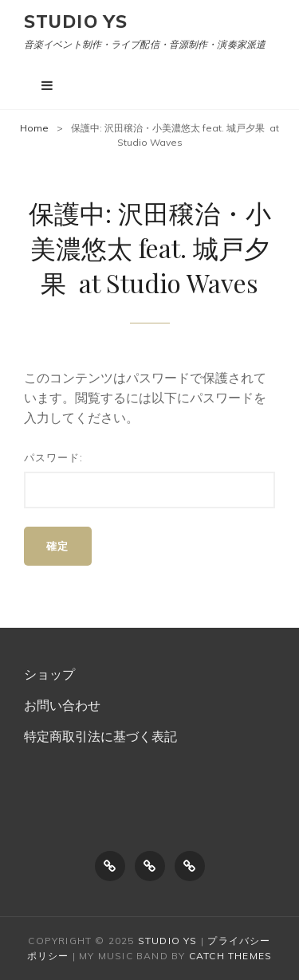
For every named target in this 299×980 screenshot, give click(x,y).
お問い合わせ (62, 705)
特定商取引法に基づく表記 (100, 736)
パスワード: (149, 480)
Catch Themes (230, 956)
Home (34, 128)
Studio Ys (76, 22)
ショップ (49, 674)
